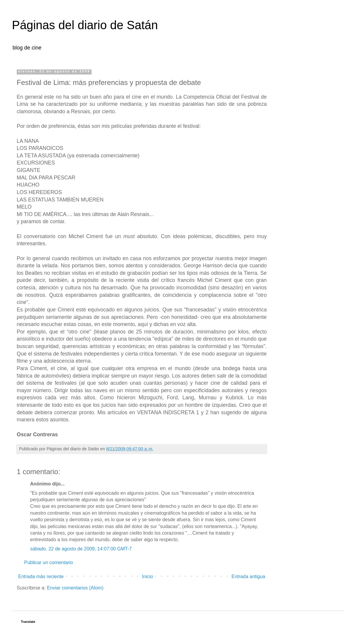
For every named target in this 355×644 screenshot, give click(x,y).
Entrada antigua (248, 577)
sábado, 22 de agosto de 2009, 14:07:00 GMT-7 (81, 549)
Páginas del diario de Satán (85, 25)
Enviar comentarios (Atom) (75, 588)
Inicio (148, 577)
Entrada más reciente (41, 577)
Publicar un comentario (49, 562)
